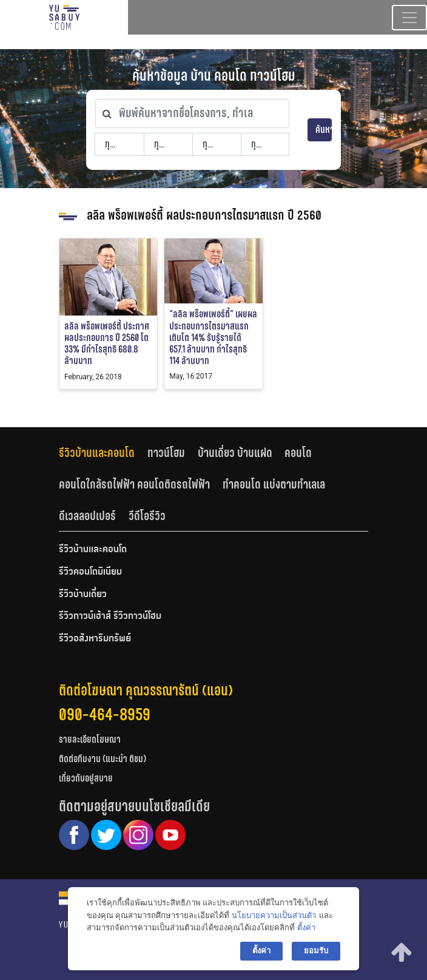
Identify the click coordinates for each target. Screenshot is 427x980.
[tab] (103, 453)
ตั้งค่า (306, 928)
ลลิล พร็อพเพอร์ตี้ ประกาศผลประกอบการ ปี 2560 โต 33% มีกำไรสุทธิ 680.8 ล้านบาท (107, 344)
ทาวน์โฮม (166, 453)
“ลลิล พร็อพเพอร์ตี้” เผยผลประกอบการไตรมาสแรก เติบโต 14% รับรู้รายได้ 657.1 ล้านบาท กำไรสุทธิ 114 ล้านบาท (213, 337)
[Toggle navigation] (409, 18)
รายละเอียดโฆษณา (90, 739)
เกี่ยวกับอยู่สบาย (86, 778)
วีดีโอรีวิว (147, 516)
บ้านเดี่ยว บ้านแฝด (235, 453)
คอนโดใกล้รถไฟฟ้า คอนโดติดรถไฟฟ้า (134, 484)
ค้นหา (324, 130)
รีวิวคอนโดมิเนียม (90, 572)
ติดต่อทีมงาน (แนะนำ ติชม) (103, 759)
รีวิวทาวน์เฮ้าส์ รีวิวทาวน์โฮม (110, 617)
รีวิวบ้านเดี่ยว (83, 595)
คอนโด (298, 453)
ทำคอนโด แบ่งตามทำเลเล (274, 484)
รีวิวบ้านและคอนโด (97, 453)
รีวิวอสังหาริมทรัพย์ (95, 639)
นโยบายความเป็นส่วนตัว (274, 915)
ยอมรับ (316, 951)
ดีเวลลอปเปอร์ (87, 516)
